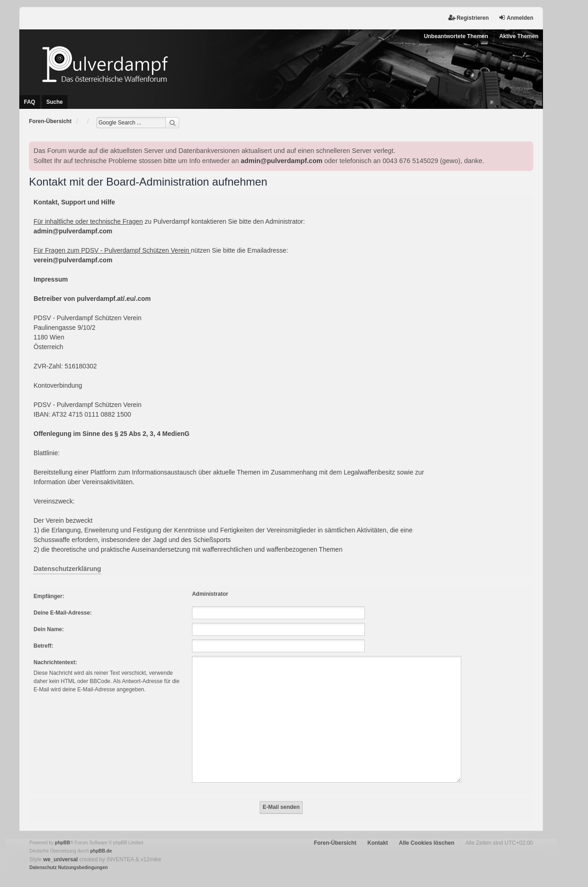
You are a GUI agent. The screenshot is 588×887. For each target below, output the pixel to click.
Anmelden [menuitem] (516, 18)
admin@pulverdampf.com (282, 161)
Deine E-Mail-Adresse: (63, 613)
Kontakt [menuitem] (378, 832)
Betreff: (43, 646)
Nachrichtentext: (55, 662)
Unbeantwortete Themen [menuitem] (456, 36)
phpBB (63, 832)
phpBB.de (101, 840)
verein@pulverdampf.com (73, 260)
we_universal (60, 848)
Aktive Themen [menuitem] (519, 36)
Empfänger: (49, 596)
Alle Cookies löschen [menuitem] (427, 832)
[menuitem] (43, 857)
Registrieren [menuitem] (469, 18)
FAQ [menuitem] (30, 102)
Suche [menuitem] (55, 102)
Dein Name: (49, 629)
